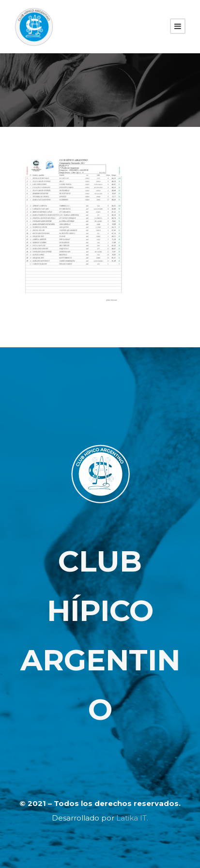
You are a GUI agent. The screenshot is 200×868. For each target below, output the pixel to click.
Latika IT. (132, 818)
